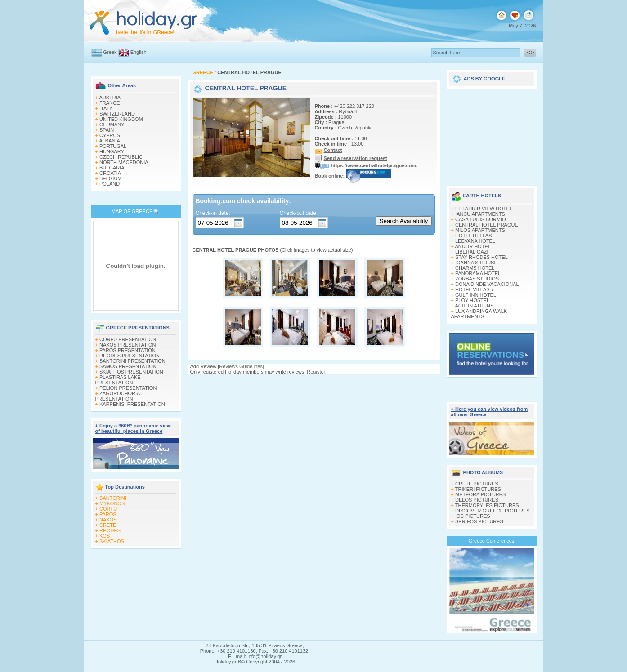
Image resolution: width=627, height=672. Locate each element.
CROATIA (110, 173)
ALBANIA (109, 141)
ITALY (106, 108)
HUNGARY (112, 151)
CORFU (108, 509)
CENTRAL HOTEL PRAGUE (487, 225)
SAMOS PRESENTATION (128, 366)
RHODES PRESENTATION (130, 356)
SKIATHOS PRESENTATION (131, 372)
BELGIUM (111, 178)
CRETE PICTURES (477, 484)
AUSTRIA (110, 98)
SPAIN (107, 130)
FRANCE (110, 103)
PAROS (108, 514)
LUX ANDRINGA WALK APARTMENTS (479, 314)
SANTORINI (113, 498)
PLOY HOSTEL (472, 300)
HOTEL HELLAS (474, 236)
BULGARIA (112, 168)
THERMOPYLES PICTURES (487, 505)
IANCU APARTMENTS (480, 214)
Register (316, 372)
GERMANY (112, 125)
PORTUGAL (113, 146)
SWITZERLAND (117, 114)
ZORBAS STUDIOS (477, 279)
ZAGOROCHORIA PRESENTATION (118, 396)
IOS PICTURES (473, 516)
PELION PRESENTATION (128, 388)
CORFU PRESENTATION (128, 339)
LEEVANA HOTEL (475, 241)
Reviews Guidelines (241, 366)
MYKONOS (112, 503)
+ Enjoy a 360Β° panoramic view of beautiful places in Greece (133, 428)
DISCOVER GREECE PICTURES (493, 511)
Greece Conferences (492, 541)
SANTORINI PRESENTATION (132, 361)
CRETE (108, 525)
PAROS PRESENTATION (128, 350)
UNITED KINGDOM (121, 119)
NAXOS (108, 520)
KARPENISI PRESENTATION (132, 404)
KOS (105, 536)
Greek (110, 52)
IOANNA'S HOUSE (476, 263)
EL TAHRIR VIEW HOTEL (484, 209)
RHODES (110, 530)
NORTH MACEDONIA (124, 162)
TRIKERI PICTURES (478, 489)
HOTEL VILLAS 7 (475, 289)
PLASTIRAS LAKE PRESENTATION (118, 380)
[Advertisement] (492, 134)
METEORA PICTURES (480, 494)
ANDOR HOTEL (472, 246)
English (139, 52)
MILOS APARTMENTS (480, 230)
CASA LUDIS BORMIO (480, 219)
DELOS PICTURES (477, 500)
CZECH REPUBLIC (121, 157)
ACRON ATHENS (474, 306)
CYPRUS (110, 135)
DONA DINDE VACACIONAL (487, 284)
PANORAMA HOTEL (478, 273)
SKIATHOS (112, 541)
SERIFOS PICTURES (479, 521)
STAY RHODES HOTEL (481, 257)
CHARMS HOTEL (475, 268)
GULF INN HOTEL (476, 295)
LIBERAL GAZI (472, 252)
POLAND (110, 184)
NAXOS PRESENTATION (128, 345)
